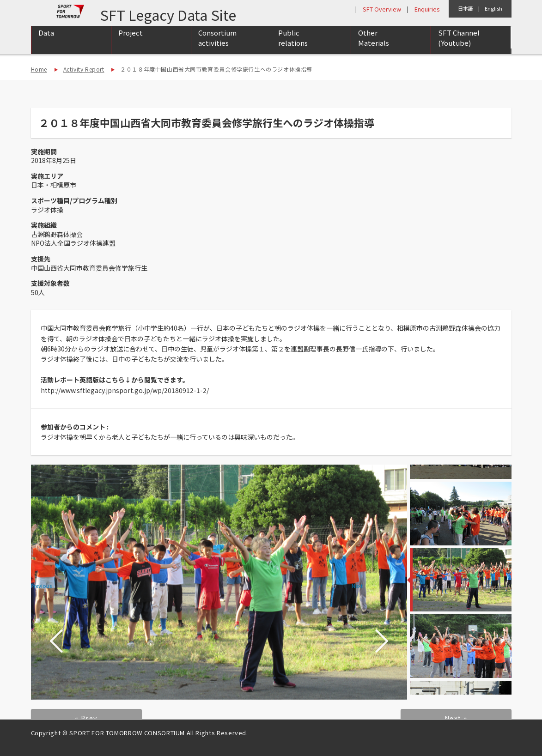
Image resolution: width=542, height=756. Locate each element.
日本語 (466, 8)
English (493, 8)
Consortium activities (217, 48)
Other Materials (374, 48)
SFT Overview (382, 9)
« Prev (86, 718)
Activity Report (84, 69)
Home (39, 69)
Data (46, 42)
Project (131, 42)
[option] (219, 582)
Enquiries (427, 9)
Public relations (293, 48)
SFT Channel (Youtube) (459, 48)
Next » (456, 718)
